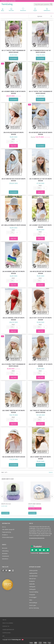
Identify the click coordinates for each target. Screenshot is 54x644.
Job (3, 636)
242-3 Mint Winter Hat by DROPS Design (13, 411)
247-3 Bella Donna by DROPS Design (13, 225)
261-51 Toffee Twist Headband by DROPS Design (41, 92)
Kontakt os (5, 535)
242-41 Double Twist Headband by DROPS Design (13, 365)
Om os (4, 527)
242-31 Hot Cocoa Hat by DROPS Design (41, 319)
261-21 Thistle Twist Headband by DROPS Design (13, 51)
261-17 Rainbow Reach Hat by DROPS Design (40, 51)
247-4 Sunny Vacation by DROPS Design (40, 226)
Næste (51, 472)
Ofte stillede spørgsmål (8, 529)
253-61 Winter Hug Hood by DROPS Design (13, 180)
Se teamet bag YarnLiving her (37, 538)
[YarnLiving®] (7, 4)
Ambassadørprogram (8, 537)
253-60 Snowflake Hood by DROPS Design (40, 133)
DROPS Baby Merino (35, 504)
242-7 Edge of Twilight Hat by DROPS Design (40, 411)
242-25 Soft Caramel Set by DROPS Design (41, 365)
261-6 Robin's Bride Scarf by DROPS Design (14, 92)
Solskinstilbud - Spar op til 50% (8, 1)
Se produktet (5, 513)
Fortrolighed (7, 633)
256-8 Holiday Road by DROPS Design (13, 133)
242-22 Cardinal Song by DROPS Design (14, 319)
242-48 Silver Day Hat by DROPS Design (41, 272)
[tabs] (47, 10)
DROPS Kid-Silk (6, 504)
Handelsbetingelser (8, 630)
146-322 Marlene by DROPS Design (14, 457)
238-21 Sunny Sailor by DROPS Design (40, 458)
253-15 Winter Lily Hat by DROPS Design (41, 180)
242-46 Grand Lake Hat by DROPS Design (14, 272)
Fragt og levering (6, 532)
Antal (13, 139)
